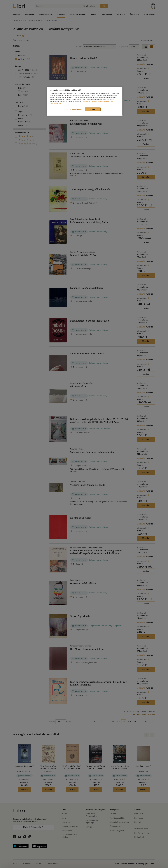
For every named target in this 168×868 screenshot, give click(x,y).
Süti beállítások (76, 110)
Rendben (93, 109)
